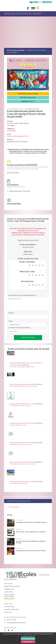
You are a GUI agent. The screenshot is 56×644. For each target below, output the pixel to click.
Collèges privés (9, 589)
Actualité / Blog (9, 607)
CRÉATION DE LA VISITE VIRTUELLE (28, 94)
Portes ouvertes (9, 598)
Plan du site (8, 612)
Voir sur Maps (12, 52)
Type (10, 321)
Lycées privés (8, 592)
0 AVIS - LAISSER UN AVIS (28, 62)
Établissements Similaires (36, 50)
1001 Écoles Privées (15, 4)
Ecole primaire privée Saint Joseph (22, 423)
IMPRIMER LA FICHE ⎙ (28, 101)
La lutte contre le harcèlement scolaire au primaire (31, 542)
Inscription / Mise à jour (12, 609)
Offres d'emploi (9, 595)
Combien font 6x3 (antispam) (19, 328)
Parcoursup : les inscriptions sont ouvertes (31, 532)
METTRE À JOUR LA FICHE (28, 98)
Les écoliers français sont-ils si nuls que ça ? (31, 522)
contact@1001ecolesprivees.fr (15, 623)
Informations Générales (16, 50)
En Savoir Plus (28, 642)
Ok (28, 639)
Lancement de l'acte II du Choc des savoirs (31, 551)
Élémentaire (15, 507)
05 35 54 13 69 (10, 620)
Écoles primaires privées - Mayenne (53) (29, 13)
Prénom (11, 313)
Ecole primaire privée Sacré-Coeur (22, 404)
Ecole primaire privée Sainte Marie (22, 384)
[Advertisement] (28, 31)
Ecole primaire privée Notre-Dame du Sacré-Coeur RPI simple (26, 364)
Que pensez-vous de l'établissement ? (23, 295)
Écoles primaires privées (12, 586)
